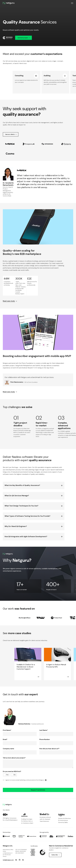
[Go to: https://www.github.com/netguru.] (20, 855)
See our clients (11, 134)
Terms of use (63, 864)
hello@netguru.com (8, 855)
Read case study (10, 301)
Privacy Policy (54, 864)
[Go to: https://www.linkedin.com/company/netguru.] (23, 855)
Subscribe (56, 850)
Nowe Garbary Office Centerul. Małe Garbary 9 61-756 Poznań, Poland (8, 849)
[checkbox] (20, 770)
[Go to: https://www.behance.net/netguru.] (16, 855)
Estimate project (24, 38)
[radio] (6, 770)
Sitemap (71, 864)
